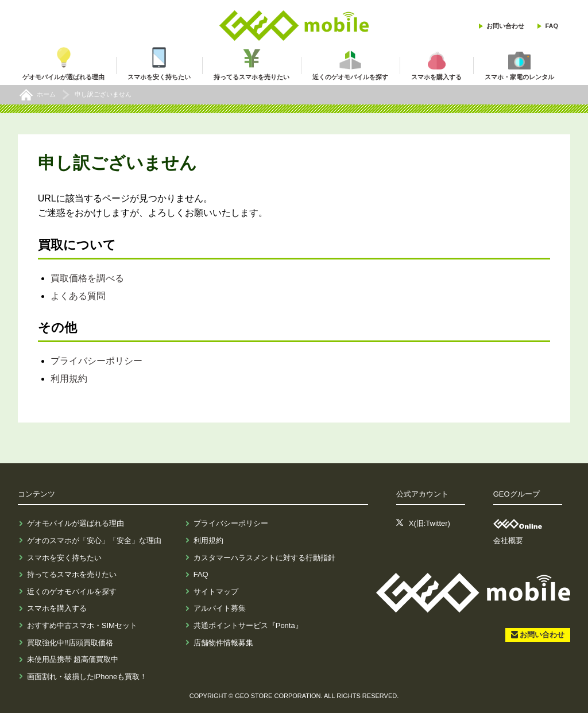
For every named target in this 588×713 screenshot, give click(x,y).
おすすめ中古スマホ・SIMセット (82, 625)
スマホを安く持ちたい (64, 558)
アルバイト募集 (220, 608)
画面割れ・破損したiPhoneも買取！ (87, 677)
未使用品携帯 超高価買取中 (73, 659)
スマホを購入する (57, 608)
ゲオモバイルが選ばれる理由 (76, 523)
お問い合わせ (505, 26)
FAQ (552, 26)
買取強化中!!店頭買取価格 (70, 643)
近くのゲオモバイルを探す (72, 592)
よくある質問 (78, 296)
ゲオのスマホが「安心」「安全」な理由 (94, 540)
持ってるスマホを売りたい (72, 574)
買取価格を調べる (87, 278)
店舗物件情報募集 (223, 643)
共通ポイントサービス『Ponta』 (248, 625)
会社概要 (508, 540)
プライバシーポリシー (96, 361)
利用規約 (69, 379)
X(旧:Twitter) (430, 523)
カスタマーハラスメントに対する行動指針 (264, 558)
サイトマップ (216, 592)
